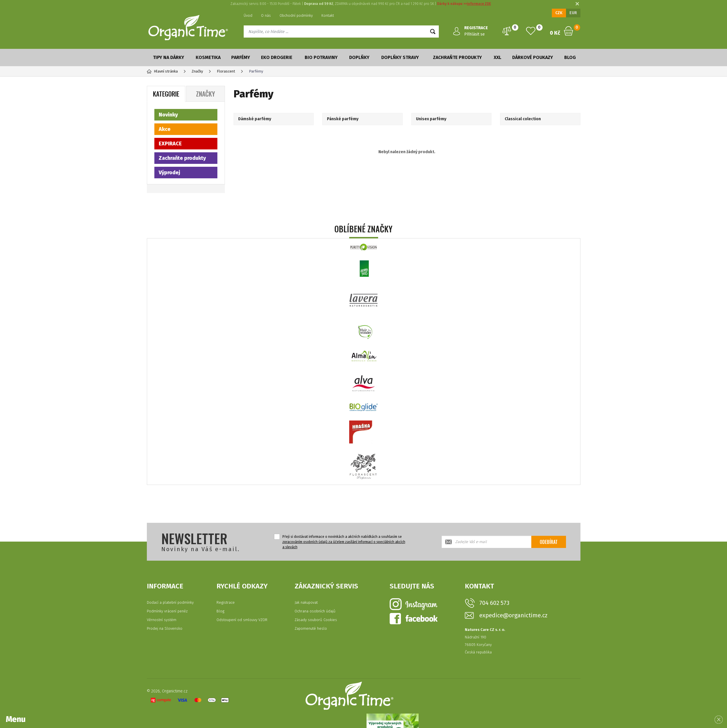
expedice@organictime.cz (513, 615)
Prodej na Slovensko (165, 628)
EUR (573, 13)
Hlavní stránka (162, 71)
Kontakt (328, 15)
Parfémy (241, 57)
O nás (266, 15)
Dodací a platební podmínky (170, 602)
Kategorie (166, 94)
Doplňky (359, 57)
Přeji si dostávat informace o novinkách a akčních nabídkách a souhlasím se (344, 542)
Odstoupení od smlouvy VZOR (242, 620)
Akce (165, 129)
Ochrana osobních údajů (315, 611)
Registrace (226, 602)
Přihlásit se (475, 34)
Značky (206, 94)
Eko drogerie (277, 57)
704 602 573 (494, 603)
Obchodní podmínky (296, 15)
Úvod (248, 15)
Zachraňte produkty (457, 57)
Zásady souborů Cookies (316, 620)
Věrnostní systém (162, 620)
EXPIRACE (170, 144)
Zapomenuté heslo (311, 628)
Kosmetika (208, 57)
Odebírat (549, 542)
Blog (570, 57)
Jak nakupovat (306, 602)
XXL (497, 57)
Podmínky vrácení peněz (167, 611)
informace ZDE (479, 4)
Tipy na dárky (169, 57)
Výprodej (169, 173)
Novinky (168, 115)
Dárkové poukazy (533, 57)
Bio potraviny (321, 57)
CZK (559, 13)
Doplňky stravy (400, 57)
